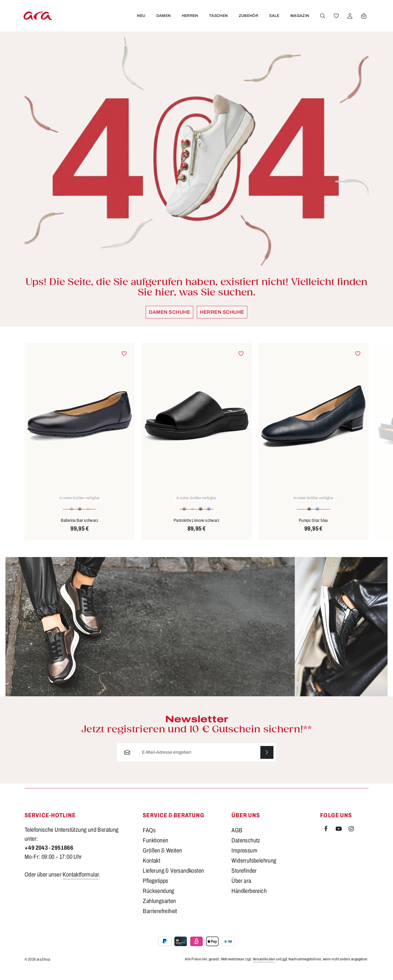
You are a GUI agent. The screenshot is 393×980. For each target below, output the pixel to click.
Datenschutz (246, 849)
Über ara (241, 890)
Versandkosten (264, 968)
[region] (196, 450)
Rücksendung (158, 900)
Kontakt (151, 869)
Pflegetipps (155, 890)
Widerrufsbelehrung (254, 869)
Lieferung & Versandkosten (173, 880)
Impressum (244, 859)
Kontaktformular (81, 883)
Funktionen (155, 849)
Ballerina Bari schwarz (80, 529)
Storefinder (244, 880)
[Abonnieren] (267, 761)
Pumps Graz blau (313, 529)
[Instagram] (351, 839)
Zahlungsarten (159, 910)
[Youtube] (339, 839)
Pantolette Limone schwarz (196, 529)
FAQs (149, 839)
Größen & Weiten (162, 859)
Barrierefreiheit (160, 920)
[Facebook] (326, 839)
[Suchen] (322, 20)
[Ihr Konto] (350, 20)
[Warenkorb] (364, 20)
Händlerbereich (249, 900)
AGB (237, 839)
